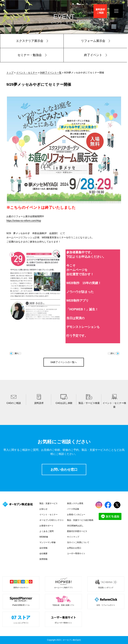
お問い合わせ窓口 (64, 469)
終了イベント (93, 55)
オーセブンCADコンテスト (52, 520)
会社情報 (43, 548)
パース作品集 (73, 509)
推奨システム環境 (75, 503)
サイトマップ (73, 537)
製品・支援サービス (49, 503)
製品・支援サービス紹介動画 (80, 520)
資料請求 (100, 11)
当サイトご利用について (78, 542)
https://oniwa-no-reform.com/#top (24, 221)
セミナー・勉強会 (30, 55)
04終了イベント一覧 (51, 73)
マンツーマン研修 (47, 542)
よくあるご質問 (46, 531)
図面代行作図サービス (77, 531)
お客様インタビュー (76, 515)
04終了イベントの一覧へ (64, 362)
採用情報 (43, 559)
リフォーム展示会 (93, 41)
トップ (10, 73)
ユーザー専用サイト (76, 554)
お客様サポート (46, 526)
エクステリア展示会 (30, 41)
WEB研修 (44, 537)
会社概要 (43, 554)
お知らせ (43, 509)
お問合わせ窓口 (74, 548)
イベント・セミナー (27, 73)
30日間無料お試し (75, 526)
